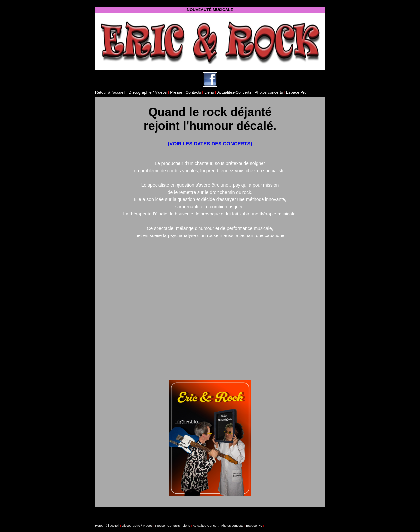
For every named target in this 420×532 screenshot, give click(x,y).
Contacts (193, 92)
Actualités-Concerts (234, 92)
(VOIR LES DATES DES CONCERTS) (210, 143)
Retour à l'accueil (110, 92)
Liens (209, 92)
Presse (176, 92)
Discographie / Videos (148, 92)
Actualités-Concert (205, 526)
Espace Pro (297, 92)
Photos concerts (269, 92)
